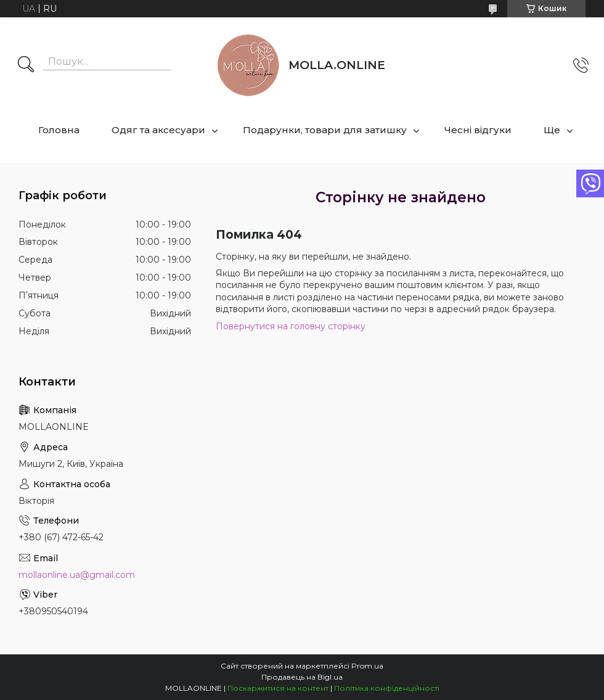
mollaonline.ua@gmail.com (77, 575)
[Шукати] (26, 65)
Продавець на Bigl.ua (302, 677)
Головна (59, 130)
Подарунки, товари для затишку (325, 130)
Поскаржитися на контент (278, 688)
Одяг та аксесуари (158, 130)
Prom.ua (367, 666)
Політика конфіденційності (387, 688)
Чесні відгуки (478, 130)
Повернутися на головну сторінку (291, 326)
